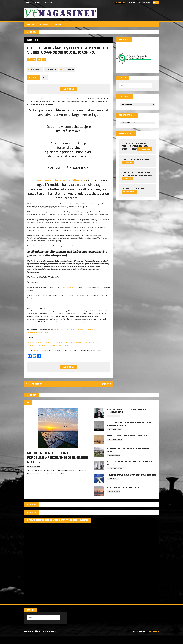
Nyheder (38, 2)
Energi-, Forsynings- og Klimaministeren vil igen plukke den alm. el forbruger (131, 432)
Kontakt (49, 2)
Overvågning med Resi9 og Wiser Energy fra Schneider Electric (58, 528)
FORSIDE (29, 2)
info (45, 86)
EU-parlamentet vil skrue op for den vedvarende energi (131, 482)
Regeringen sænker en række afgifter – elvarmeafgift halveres (130, 471)
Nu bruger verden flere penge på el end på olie (127, 444)
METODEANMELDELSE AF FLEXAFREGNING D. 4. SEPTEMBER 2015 (51, 354)
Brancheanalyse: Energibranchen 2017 (123, 495)
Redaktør (52, 78)
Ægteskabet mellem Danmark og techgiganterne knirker (128, 458)
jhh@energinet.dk (69, 296)
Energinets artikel (40, 359)
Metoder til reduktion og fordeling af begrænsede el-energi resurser (135, 148)
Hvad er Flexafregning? (133, 190)
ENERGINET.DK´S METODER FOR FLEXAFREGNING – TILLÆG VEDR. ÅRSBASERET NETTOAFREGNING (63, 351)
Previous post (35, 393)
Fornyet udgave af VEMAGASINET (139, 3)
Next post (105, 393)
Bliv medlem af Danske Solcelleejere (58, 188)
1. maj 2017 (36, 78)
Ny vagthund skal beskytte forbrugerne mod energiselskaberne (126, 420)
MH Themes (153, 639)
